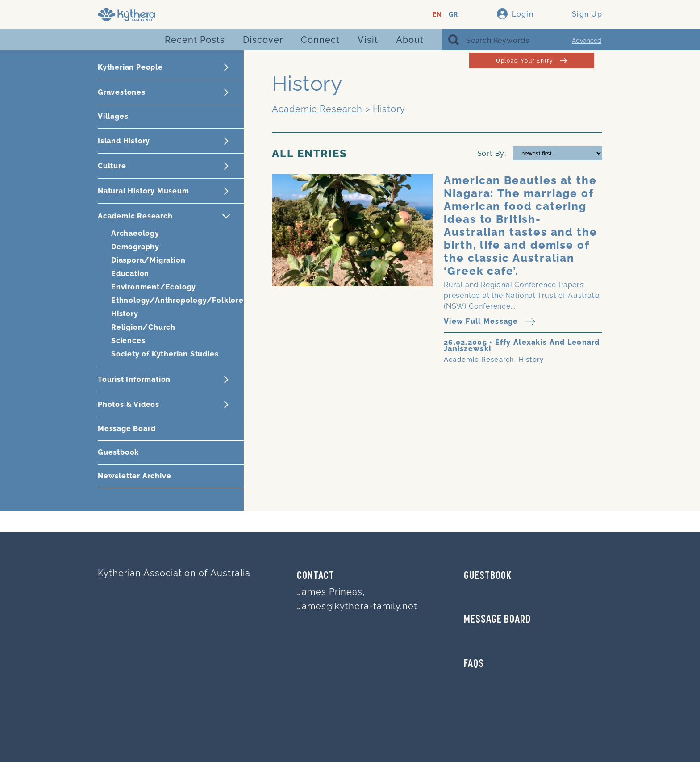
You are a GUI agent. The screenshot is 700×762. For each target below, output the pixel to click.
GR (453, 15)
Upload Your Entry (531, 61)
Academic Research (317, 109)
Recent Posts (195, 40)
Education (130, 274)
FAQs (474, 664)
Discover (263, 40)
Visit (368, 40)
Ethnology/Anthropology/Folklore (177, 300)
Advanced (587, 41)
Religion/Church (143, 327)
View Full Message (490, 322)
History (125, 314)
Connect (320, 40)
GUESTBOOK (488, 576)
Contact (316, 576)
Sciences (128, 341)
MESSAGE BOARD (497, 620)
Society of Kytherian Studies (165, 354)
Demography (135, 247)
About (410, 40)
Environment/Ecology (154, 287)
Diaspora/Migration (148, 260)
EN (437, 15)
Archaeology (135, 233)
